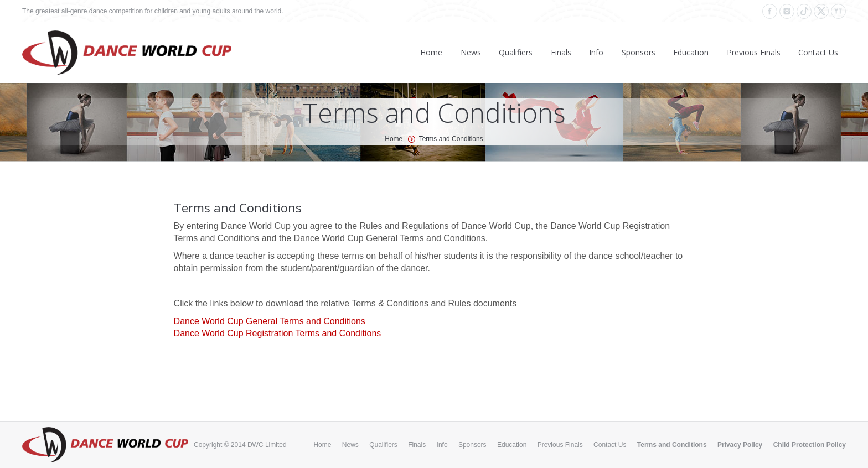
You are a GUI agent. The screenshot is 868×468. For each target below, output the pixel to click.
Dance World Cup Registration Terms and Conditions (278, 333)
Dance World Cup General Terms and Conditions (270, 321)
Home (394, 139)
